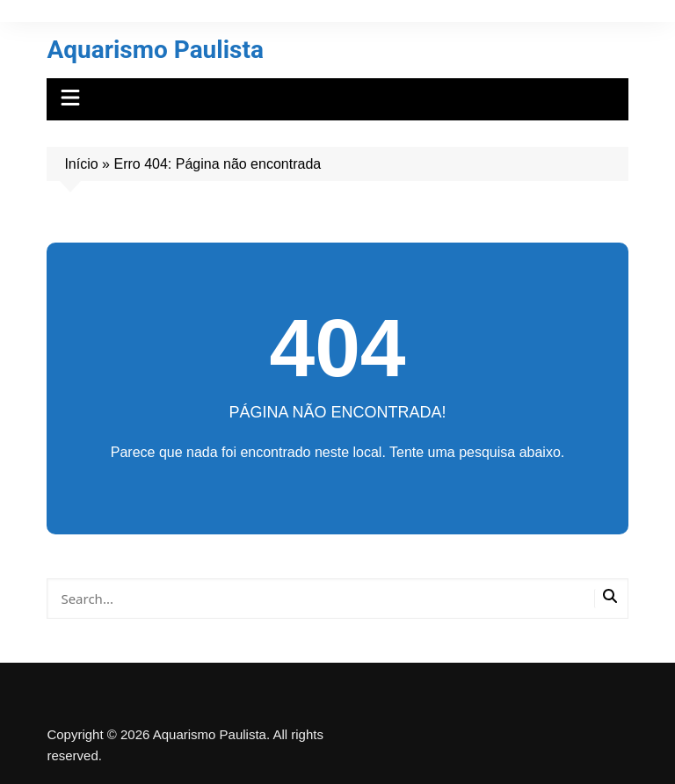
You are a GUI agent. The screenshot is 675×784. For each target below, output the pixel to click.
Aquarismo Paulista (155, 50)
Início (81, 164)
